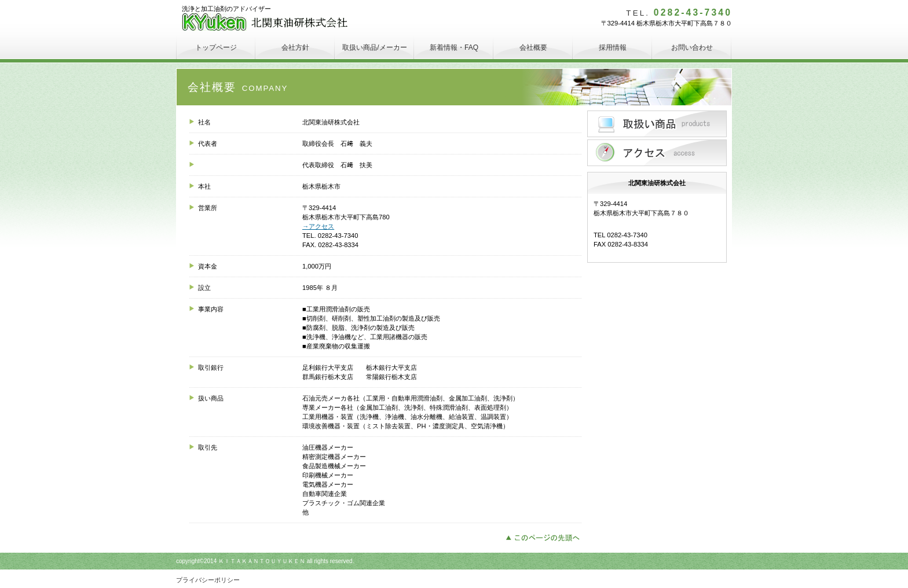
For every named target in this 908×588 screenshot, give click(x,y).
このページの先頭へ (546, 536)
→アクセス (318, 226)
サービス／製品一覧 (657, 124)
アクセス (657, 153)
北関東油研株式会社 (268, 23)
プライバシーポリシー (208, 580)
